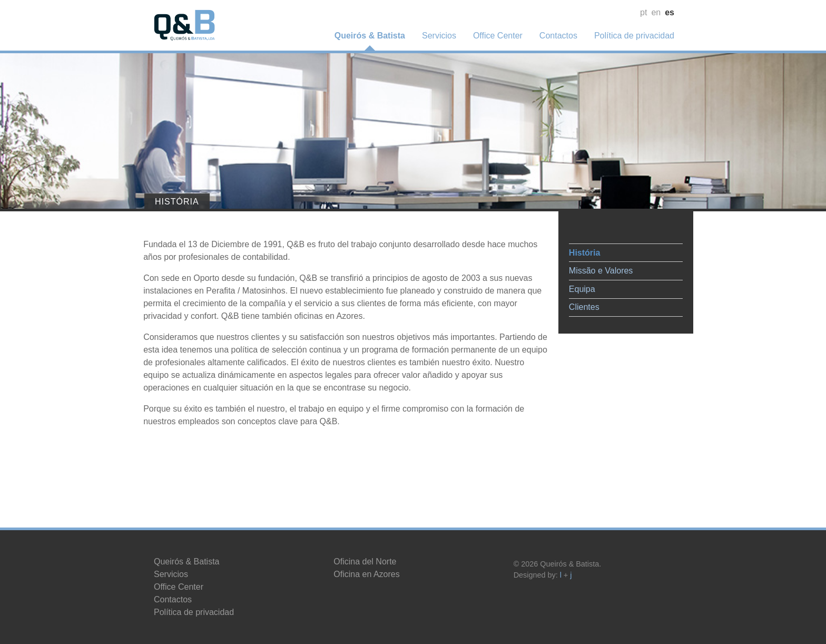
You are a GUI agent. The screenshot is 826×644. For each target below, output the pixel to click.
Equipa (572, 285)
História (574, 248)
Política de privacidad (634, 36)
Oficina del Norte (365, 562)
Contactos (558, 36)
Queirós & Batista (370, 36)
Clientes (574, 303)
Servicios (439, 36)
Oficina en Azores (366, 574)
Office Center (498, 36)
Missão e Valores (591, 266)
